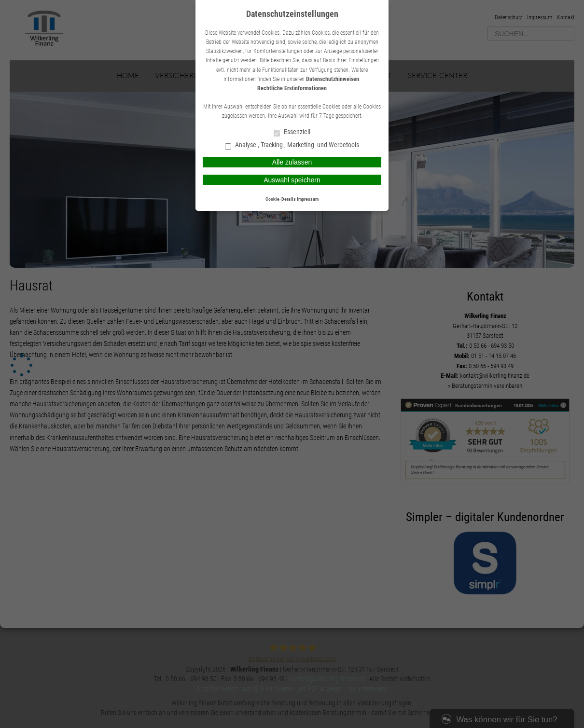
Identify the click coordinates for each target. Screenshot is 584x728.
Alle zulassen (292, 162)
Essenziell (292, 132)
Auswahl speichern (292, 180)
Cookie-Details (281, 199)
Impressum (308, 199)
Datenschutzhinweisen (333, 79)
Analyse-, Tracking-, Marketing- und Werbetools (292, 145)
